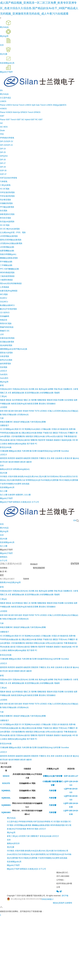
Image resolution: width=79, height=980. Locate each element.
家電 (2, 385)
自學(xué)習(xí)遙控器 (54, 436)
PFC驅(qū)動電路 (7, 207)
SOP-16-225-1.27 (71, 776)
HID (74, 440)
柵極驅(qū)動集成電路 (9, 258)
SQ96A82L (6, 798)
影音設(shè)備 (6, 447)
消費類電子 (5, 426)
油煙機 (50, 389)
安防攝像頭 (51, 404)
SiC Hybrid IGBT (28, 120)
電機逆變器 (42, 400)
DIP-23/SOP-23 (6, 145)
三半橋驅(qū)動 (6, 265)
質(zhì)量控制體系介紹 (40, 854)
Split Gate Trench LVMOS (42, 105)
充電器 (54, 429)
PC (36, 444)
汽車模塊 (4, 181)
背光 (49, 458)
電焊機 (34, 400)
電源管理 (42, 440)
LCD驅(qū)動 (46, 429)
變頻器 (9, 400)
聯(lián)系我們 (59, 903)
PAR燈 (31, 411)
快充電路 (4, 211)
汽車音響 (25, 451)
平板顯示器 (47, 433)
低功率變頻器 (17, 400)
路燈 (20, 411)
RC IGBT (39, 120)
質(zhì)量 (11, 847)
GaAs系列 (4, 378)
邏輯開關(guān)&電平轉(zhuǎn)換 (14, 349)
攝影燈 (29, 462)
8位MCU (3, 298)
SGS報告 (11, 851)
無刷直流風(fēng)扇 (19, 404)
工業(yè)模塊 (5, 185)
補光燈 (11, 462)
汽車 (2, 418)
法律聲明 (68, 903)
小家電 (75, 389)
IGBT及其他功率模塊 (8, 178)
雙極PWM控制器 (7, 327)
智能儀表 (50, 440)
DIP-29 (3, 167)
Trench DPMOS (34, 112)
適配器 (55, 433)
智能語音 (4, 320)
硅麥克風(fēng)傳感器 (9, 291)
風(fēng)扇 (43, 389)
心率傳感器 (5, 287)
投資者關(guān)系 (14, 862)
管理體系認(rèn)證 (57, 854)
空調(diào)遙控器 (23, 440)
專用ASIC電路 (6, 324)
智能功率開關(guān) (8, 254)
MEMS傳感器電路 (7, 273)
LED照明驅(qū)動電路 (9, 236)
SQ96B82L (6, 791)
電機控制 (34, 440)
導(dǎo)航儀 (5, 440)
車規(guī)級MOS (60, 105)
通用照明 (4, 458)
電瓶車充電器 (52, 400)
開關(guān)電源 (15, 451)
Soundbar (65, 451)
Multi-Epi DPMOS (20, 112)
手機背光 (43, 458)
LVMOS (3, 101)
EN (1, 90)
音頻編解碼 (5, 316)
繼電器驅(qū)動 (18, 393)
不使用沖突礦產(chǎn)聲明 (49, 858)
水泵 (10, 393)
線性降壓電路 (5, 364)
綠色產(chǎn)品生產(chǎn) (35, 851)
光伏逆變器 (69, 400)
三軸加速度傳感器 (7, 276)
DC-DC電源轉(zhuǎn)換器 (29, 429)
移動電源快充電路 (7, 214)
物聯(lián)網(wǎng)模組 (17, 444)
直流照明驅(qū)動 (32, 393)
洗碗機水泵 (68, 389)
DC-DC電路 (5, 225)
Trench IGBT (16, 120)
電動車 (3, 400)
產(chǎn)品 (11, 818)
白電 (65, 458)
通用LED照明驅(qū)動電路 (11, 240)
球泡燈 (25, 411)
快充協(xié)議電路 (7, 222)
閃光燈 (5, 462)
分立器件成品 (5, 98)
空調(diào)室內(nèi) (20, 389)
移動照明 (27, 458)
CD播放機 (4, 451)
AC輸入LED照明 (54, 411)
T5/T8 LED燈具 (41, 411)
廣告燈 (23, 462)
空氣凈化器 (58, 389)
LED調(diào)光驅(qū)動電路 (11, 243)
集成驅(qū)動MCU (7, 305)
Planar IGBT (5, 120)
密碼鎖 (40, 433)
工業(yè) (3, 396)
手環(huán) (63, 433)
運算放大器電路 (6, 353)
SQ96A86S (6, 812)
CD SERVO (5, 313)
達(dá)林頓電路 (6, 345)
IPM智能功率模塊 (7, 138)
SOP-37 (3, 174)
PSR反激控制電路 (7, 196)
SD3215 (6, 776)
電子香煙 (30, 444)
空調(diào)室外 (6, 389)
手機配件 (71, 433)
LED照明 (4, 407)
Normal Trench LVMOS (22, 105)
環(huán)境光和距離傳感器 (11, 283)
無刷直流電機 (33, 404)
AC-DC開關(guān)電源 (9, 429)
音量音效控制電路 (7, 338)
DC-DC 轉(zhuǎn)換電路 (10, 229)
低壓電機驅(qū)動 (7, 251)
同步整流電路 (5, 200)
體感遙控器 (72, 436)
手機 (65, 436)
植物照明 (19, 458)
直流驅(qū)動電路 (7, 342)
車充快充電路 (5, 218)
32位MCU (4, 302)
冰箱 (36, 389)
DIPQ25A (4, 156)
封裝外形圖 (20, 851)
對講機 (61, 400)
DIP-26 (3, 160)
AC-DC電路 (5, 189)
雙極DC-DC (5, 331)
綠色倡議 (64, 858)
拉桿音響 (57, 451)
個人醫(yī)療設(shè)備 (28, 433)
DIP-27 (3, 163)
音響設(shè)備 (39, 436)
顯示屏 (70, 458)
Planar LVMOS (6, 105)
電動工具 (4, 393)
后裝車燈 (59, 458)
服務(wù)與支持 (13, 843)
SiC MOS (4, 127)
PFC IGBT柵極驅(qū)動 (9, 269)
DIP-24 (3, 149)
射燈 (2, 411)
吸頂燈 (11, 411)
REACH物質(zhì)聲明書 (28, 858)
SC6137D (6, 783)
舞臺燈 (17, 462)
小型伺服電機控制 (18, 436)
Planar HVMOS (6, 112)
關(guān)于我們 (6, 553)
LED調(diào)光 (23, 415)
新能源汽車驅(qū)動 (21, 422)
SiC (1, 123)
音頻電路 (4, 367)
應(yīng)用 (11, 832)
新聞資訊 (4, 557)
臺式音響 (33, 451)
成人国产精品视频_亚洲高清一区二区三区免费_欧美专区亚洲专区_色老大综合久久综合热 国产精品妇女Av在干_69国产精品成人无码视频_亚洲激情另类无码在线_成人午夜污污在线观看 (39, 8)
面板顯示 (57, 440)
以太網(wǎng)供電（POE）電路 (13, 232)
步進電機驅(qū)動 (46, 393)
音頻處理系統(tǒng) (45, 451)
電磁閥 (57, 393)
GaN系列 (4, 375)
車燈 (6, 411)
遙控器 (13, 440)
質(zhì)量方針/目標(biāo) (56, 851)
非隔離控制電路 (6, 203)
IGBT (2, 116)
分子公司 (4, 561)
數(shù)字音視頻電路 (8, 309)
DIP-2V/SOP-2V (7, 141)
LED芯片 (4, 371)
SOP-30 (3, 171)
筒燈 (16, 411)
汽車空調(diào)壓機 (38, 422)
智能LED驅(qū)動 (9, 415)
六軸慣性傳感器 (6, 280)
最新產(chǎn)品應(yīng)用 (10, 582)
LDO (2, 334)
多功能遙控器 (63, 429)
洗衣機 (31, 389)
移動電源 (29, 436)
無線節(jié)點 (67, 440)
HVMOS (3, 109)
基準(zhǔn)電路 (6, 360)
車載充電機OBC (7, 422)
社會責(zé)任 (33, 869)
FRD (2, 134)
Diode (2, 131)
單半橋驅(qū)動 (6, 262)
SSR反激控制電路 (7, 192)
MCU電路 (4, 294)
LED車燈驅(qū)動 (7, 247)
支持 (9, 840)
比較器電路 (5, 356)
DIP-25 (3, 152)
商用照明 (11, 458)
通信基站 (42, 404)
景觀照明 (35, 458)
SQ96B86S (6, 805)
